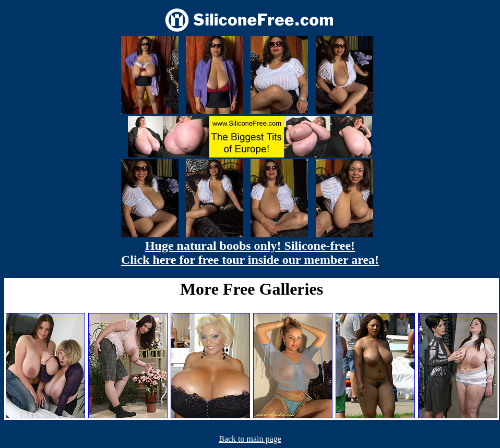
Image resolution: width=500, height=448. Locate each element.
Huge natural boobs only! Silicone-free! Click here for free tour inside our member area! (250, 253)
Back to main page (250, 439)
